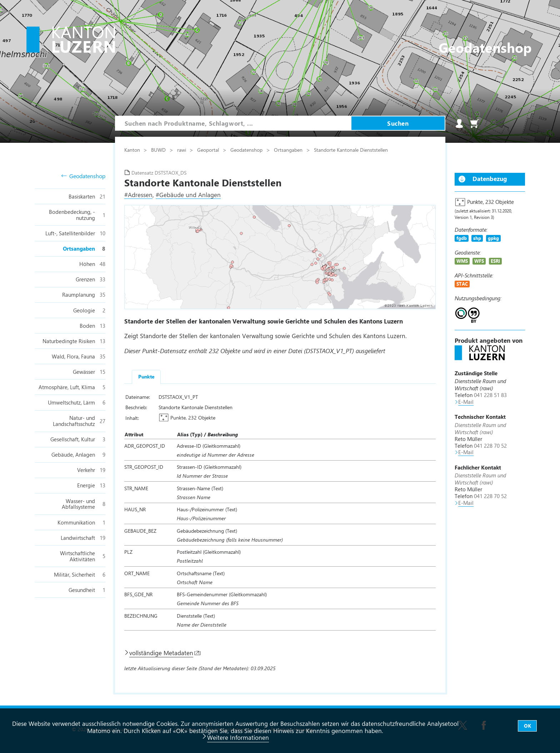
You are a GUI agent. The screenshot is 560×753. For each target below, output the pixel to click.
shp (477, 238)
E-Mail (466, 402)
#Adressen (138, 195)
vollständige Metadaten (161, 653)
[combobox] (233, 123)
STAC (462, 284)
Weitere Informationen (238, 737)
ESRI (495, 261)
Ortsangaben (289, 150)
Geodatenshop (83, 176)
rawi (182, 150)
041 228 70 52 (490, 446)
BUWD (159, 150)
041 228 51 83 (490, 395)
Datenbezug (490, 179)
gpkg (493, 238)
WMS (462, 261)
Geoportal (209, 150)
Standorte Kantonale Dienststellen (351, 150)
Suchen (398, 123)
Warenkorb (475, 124)
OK (527, 726)
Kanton (133, 150)
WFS (479, 261)
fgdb (462, 238)
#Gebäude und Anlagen (188, 195)
